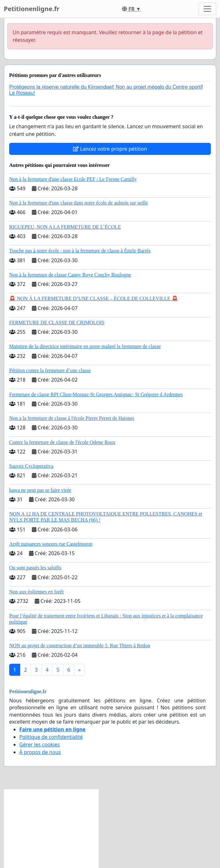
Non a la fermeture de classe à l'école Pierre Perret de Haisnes (72, 418)
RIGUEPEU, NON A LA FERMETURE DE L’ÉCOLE (65, 227)
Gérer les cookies (40, 744)
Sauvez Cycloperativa (31, 466)
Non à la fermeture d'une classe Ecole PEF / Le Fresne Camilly (73, 179)
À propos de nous (40, 752)
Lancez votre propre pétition (110, 149)
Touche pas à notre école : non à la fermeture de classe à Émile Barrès (80, 251)
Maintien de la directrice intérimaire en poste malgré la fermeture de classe (85, 346)
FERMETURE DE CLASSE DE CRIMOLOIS (57, 323)
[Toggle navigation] (207, 9)
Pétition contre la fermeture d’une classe (50, 370)
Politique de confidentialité (51, 737)
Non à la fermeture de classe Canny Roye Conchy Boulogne (70, 275)
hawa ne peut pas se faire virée (40, 490)
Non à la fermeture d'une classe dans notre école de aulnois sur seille (79, 203)
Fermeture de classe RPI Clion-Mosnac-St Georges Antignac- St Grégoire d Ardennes (96, 394)
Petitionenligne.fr (32, 9)
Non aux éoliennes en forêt (36, 592)
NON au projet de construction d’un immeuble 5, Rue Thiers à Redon (80, 646)
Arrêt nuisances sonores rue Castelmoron (51, 544)
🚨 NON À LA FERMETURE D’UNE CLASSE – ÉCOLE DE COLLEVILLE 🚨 (94, 298)
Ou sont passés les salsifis (35, 568)
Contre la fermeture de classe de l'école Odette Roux (62, 442)
